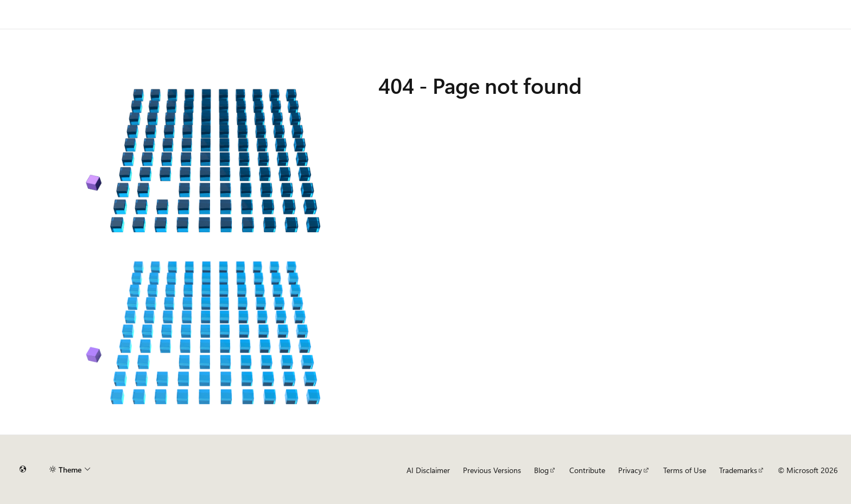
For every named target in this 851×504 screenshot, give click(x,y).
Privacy (630, 470)
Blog (541, 470)
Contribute (587, 470)
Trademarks (738, 470)
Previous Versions (492, 470)
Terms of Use (685, 470)
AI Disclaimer (428, 470)
